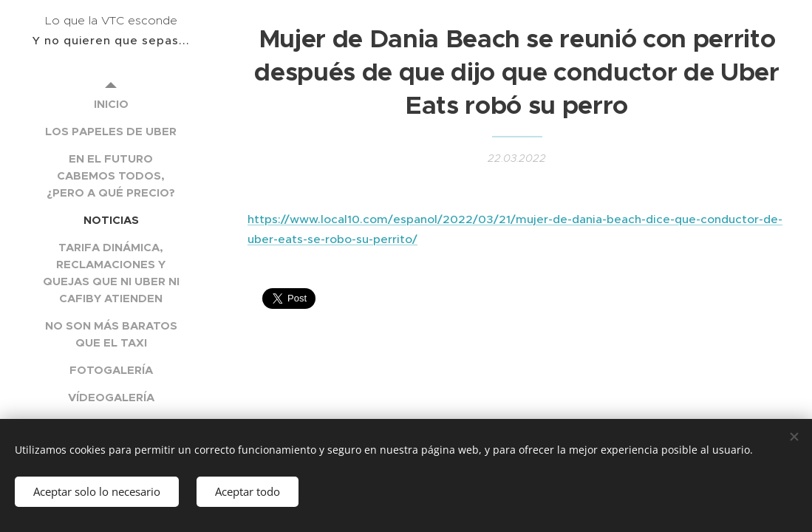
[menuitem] (111, 104)
